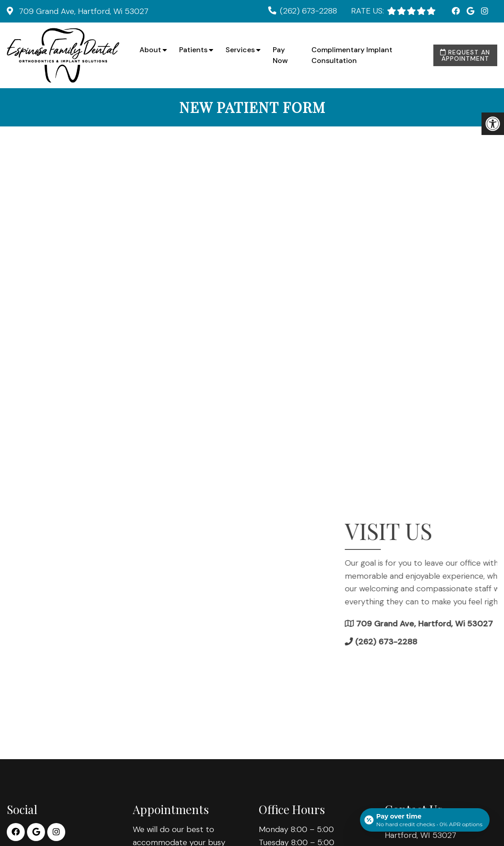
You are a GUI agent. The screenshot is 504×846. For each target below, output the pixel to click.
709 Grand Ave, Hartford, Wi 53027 (83, 11)
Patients (193, 50)
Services (240, 50)
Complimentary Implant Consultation (352, 55)
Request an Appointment (465, 55)
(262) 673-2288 (308, 11)
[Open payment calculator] (425, 820)
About (150, 50)
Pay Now (280, 55)
